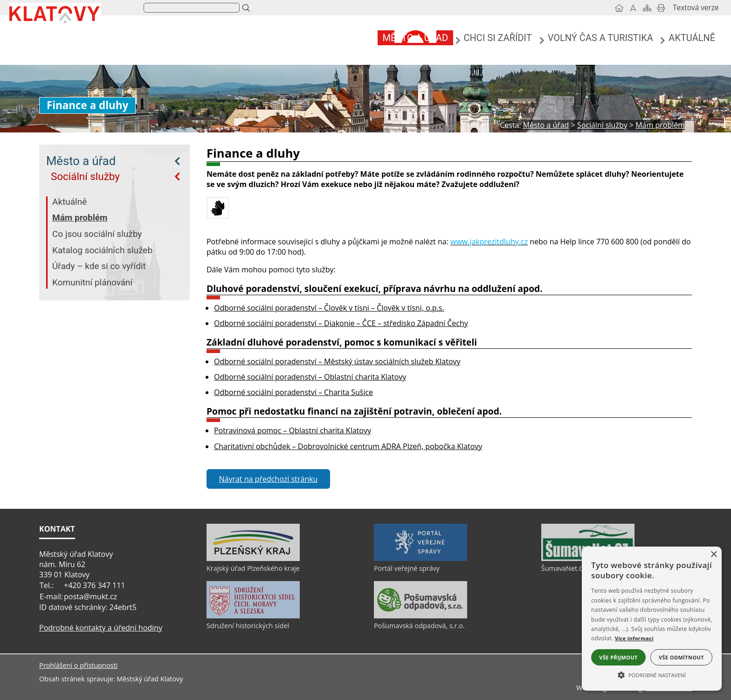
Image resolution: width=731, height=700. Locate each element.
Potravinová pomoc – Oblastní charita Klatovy (293, 430)
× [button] (714, 555)
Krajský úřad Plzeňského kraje (253, 568)
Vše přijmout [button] (618, 657)
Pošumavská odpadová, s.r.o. (419, 626)
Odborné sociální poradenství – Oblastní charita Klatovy (310, 377)
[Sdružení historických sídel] (253, 616)
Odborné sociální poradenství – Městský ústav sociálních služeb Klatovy (337, 361)
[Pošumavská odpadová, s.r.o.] (421, 616)
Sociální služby (85, 176)
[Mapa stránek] (612, 8)
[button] (652, 674)
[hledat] (226, 8)
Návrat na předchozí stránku (269, 479)
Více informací (634, 638)
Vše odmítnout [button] (681, 657)
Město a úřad (81, 161)
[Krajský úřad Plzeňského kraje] (253, 559)
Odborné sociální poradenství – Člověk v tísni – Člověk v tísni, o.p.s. (329, 308)
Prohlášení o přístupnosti (78, 665)
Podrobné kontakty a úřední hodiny (101, 628)
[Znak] (159, 7)
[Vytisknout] (626, 8)
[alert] (652, 619)
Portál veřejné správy (407, 568)
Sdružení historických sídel (248, 626)
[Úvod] (584, 8)
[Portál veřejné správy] (421, 559)
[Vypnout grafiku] (598, 8)
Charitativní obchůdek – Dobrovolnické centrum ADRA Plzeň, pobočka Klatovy (348, 446)
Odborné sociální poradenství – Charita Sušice (293, 392)
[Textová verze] (661, 8)
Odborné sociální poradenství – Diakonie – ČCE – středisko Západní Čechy (341, 323)
